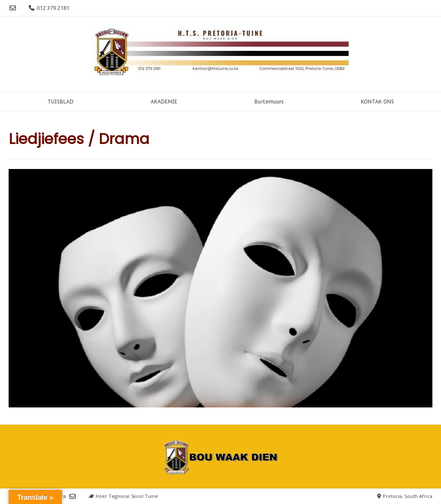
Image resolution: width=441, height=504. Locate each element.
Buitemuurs (269, 102)
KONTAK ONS (377, 102)
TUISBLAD (61, 102)
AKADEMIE (164, 102)
